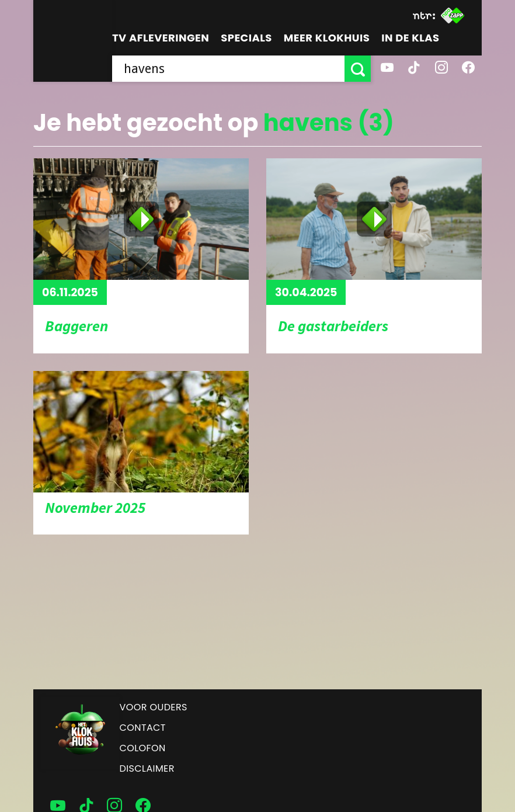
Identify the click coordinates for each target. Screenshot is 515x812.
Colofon (143, 748)
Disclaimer (147, 768)
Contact (143, 728)
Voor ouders (154, 707)
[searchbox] (228, 69)
